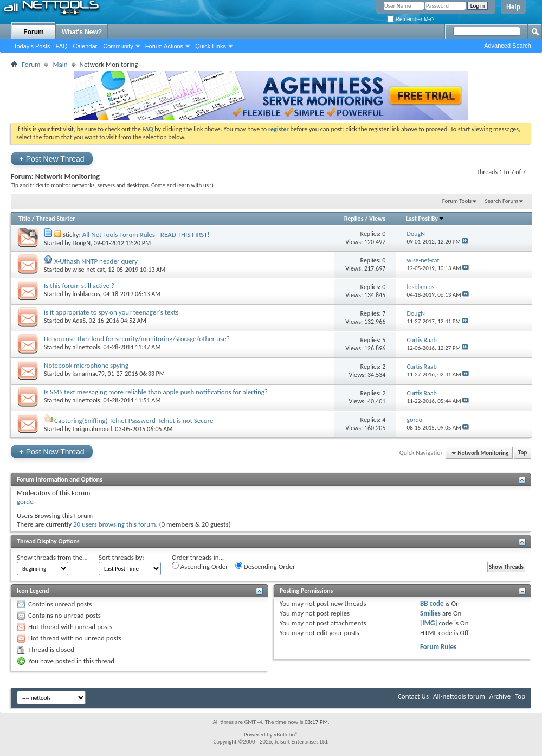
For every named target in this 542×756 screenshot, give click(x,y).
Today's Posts (32, 46)
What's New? (82, 32)
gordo (25, 501)
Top (522, 453)
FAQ (62, 46)
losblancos (86, 294)
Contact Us (413, 696)
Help (513, 7)
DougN (82, 243)
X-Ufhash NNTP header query (96, 261)
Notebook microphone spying (86, 365)
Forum (33, 32)
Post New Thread (52, 159)
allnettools (86, 347)
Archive (500, 696)
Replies (354, 219)
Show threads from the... (52, 557)
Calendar (85, 46)
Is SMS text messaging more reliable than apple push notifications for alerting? (156, 392)
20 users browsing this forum (114, 524)
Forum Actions (164, 46)
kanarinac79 (89, 374)
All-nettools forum (459, 696)
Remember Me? (411, 19)
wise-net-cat (89, 270)
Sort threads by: (121, 557)
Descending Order (265, 566)
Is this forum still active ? (79, 286)
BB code (432, 603)
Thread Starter (56, 219)
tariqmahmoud (92, 429)
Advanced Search (508, 46)
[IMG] (429, 623)
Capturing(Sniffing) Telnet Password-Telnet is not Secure (134, 421)
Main (60, 64)
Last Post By (425, 219)
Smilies (430, 613)
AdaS (79, 321)
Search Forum (502, 201)
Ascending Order (200, 566)
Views (377, 219)
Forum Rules (438, 647)
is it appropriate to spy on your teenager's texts (111, 312)
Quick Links (211, 46)
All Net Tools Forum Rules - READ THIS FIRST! (146, 235)
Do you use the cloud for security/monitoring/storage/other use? (137, 339)
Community (118, 46)
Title (24, 219)
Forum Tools (457, 201)
